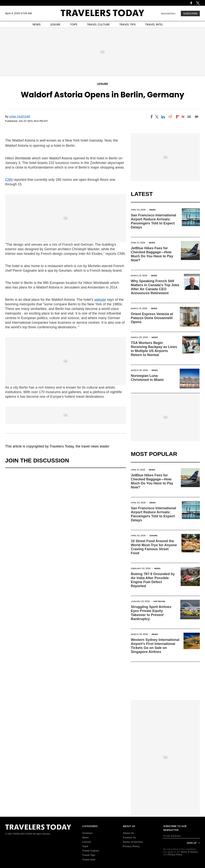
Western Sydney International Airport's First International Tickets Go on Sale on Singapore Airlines (155, 646)
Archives (88, 833)
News (153, 210)
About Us (128, 833)
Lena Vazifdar (20, 116)
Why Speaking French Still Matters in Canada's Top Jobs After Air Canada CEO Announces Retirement (155, 287)
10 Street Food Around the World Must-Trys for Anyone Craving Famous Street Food (154, 547)
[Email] (189, 117)
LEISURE (55, 24)
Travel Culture (91, 851)
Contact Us (129, 837)
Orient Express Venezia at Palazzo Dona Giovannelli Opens (152, 318)
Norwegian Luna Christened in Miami (147, 378)
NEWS (37, 24)
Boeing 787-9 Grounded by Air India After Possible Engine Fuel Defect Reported (153, 580)
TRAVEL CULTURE (98, 24)
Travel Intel (89, 859)
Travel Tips (89, 855)
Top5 (85, 846)
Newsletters (168, 13)
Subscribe (190, 13)
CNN (9, 180)
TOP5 (74, 24)
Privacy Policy (131, 846)
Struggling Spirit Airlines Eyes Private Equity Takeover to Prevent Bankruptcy (151, 613)
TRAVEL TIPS (127, 24)
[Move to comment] (196, 117)
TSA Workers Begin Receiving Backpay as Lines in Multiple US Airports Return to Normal (154, 349)
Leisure (102, 84)
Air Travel (159, 601)
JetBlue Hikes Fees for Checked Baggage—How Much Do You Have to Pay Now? (152, 254)
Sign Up (192, 843)
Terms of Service (133, 842)
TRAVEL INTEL (154, 24)
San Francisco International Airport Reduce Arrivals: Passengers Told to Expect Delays (153, 221)
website (100, 300)
